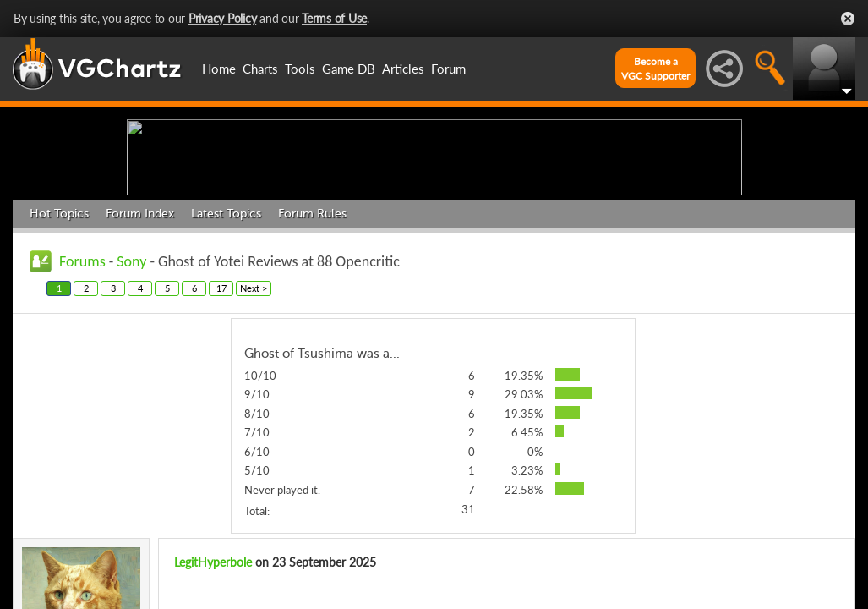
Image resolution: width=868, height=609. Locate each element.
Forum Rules (312, 345)
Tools (300, 69)
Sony (131, 392)
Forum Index (140, 345)
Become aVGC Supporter (655, 69)
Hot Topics (59, 345)
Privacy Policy (223, 18)
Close (848, 19)
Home (219, 69)
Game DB (349, 69)
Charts (260, 69)
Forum (448, 69)
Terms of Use (334, 18)
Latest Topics (226, 345)
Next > (254, 419)
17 (221, 419)
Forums (82, 392)
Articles (403, 69)
